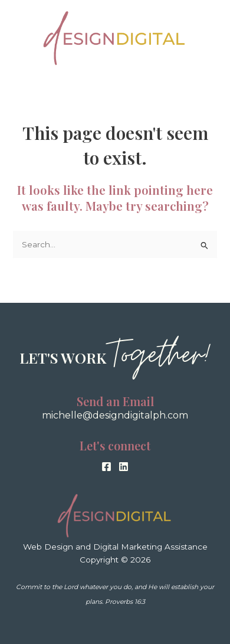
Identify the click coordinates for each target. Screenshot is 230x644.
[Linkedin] (124, 467)
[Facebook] (106, 467)
